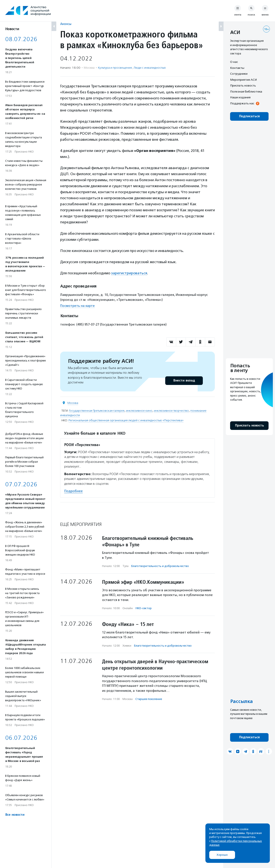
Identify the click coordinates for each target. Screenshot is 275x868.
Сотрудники (239, 74)
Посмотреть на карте (77, 306)
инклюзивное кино (139, 411)
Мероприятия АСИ (243, 80)
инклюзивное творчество (171, 411)
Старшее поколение (149, 699)
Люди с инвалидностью (150, 68)
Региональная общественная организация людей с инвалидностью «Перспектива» (126, 420)
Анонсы (66, 24)
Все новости (15, 815)
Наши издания (240, 97)
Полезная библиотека (246, 91)
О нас (234, 62)
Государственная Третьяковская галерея (97, 411)
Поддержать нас (242, 103)
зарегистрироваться (129, 273)
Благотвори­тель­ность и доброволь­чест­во (160, 566)
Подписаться (249, 116)
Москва (73, 403)
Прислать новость (243, 85)
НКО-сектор (144, 608)
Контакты (237, 68)
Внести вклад (184, 381)
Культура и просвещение (115, 68)
